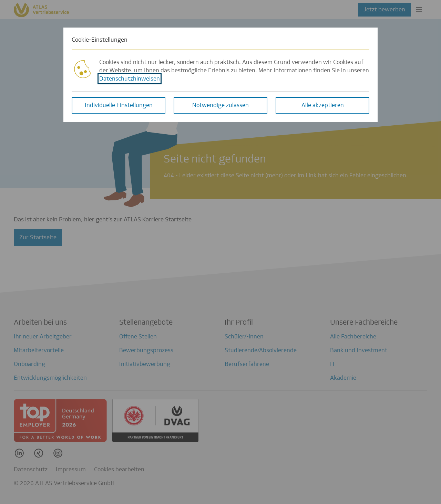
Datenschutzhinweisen (130, 78)
